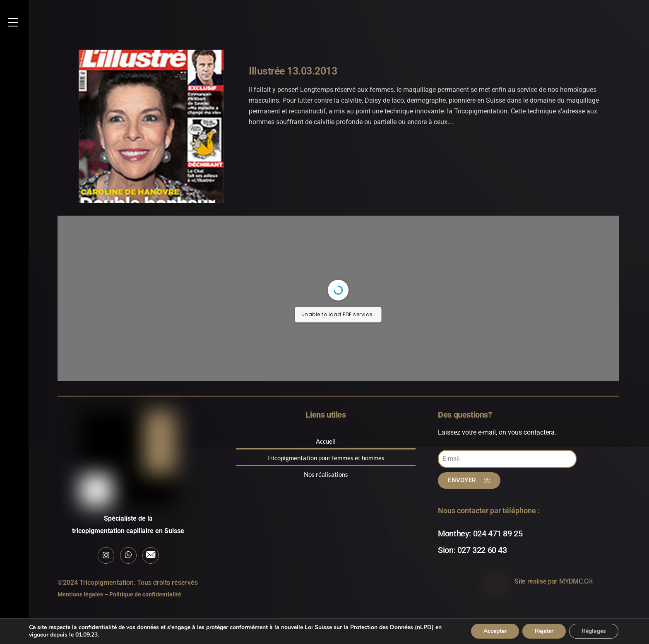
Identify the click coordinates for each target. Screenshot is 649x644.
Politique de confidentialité (145, 594)
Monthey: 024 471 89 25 (480, 533)
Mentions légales (80, 594)
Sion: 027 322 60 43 (472, 550)
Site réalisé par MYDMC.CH (553, 581)
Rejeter (544, 631)
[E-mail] (151, 555)
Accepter (495, 631)
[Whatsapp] (128, 555)
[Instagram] (106, 555)
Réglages (594, 631)
